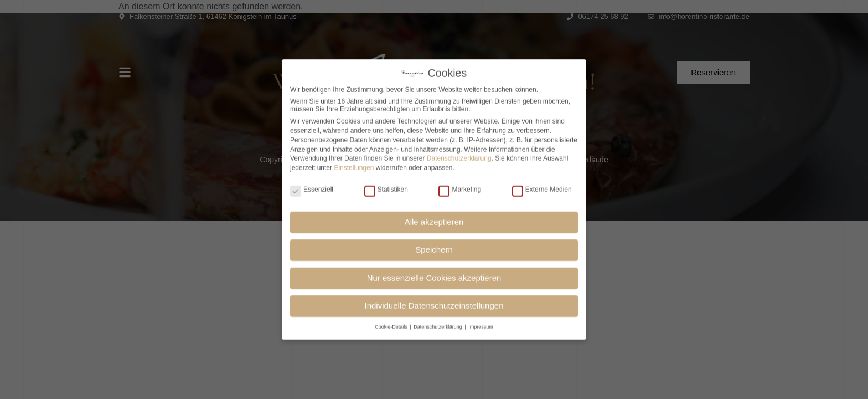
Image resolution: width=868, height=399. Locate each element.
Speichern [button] (434, 247)
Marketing (460, 186)
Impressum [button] (481, 324)
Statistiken (386, 186)
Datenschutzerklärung (459, 156)
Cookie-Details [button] (392, 324)
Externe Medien (542, 186)
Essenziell (312, 186)
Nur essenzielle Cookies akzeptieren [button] (434, 275)
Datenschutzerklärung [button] (438, 324)
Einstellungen (354, 165)
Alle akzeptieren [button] (434, 219)
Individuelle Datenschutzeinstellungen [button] (434, 303)
